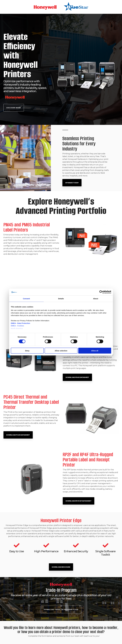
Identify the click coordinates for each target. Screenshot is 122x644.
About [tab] (96, 299)
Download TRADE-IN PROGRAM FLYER (61, 610)
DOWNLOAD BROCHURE (61, 567)
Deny (27, 351)
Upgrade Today (72, 183)
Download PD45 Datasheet (77, 377)
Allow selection (61, 351)
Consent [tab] (26, 299)
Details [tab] (61, 299)
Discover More (14, 108)
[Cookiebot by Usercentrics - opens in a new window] (101, 292)
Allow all (95, 351)
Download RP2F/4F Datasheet (79, 501)
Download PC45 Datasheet (18, 435)
